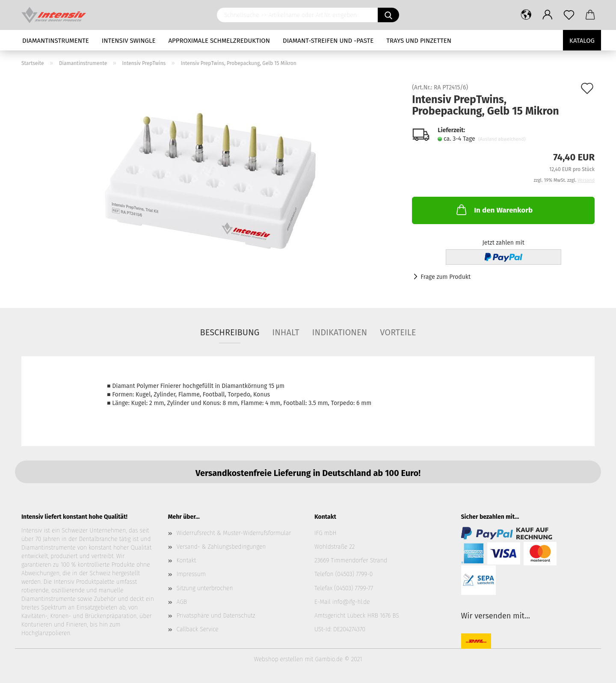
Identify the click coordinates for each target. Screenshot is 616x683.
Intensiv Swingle (129, 41)
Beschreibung (230, 332)
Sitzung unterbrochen (205, 588)
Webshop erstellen (278, 659)
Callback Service (198, 629)
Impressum (191, 574)
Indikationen (340, 332)
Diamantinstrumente (56, 41)
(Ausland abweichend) (502, 139)
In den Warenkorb (494, 210)
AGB (182, 602)
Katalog (582, 41)
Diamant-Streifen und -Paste (328, 41)
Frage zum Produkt (446, 277)
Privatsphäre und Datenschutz (216, 616)
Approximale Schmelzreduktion (219, 41)
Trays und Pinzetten (419, 41)
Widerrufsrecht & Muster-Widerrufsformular (234, 533)
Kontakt (187, 560)
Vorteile (398, 332)
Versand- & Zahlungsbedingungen (221, 547)
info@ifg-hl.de (351, 602)
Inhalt (286, 332)
